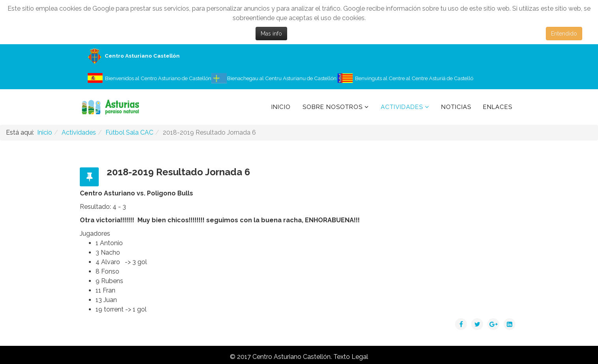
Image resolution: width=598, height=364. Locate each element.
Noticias (456, 107)
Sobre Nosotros (333, 107)
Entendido (564, 34)
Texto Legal (351, 357)
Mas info (271, 34)
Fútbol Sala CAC (129, 132)
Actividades (402, 107)
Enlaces (498, 107)
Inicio (281, 107)
